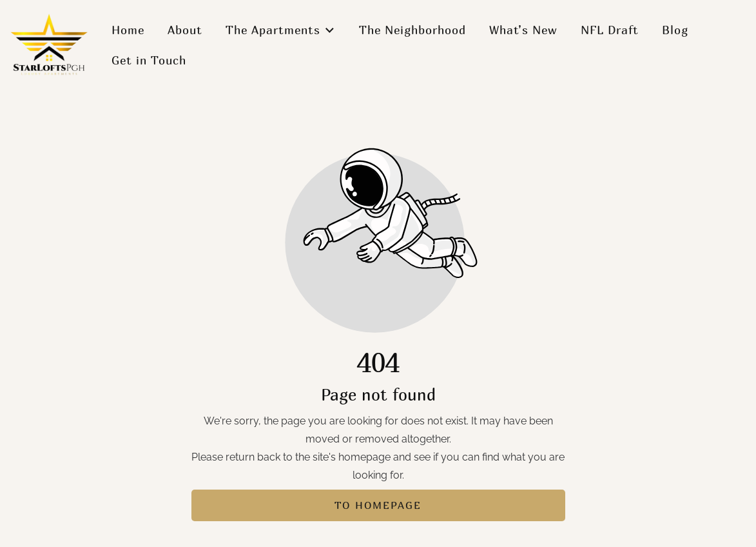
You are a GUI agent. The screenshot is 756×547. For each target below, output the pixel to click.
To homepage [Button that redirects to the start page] (378, 505)
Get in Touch (149, 60)
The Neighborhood (412, 30)
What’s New (523, 30)
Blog (675, 30)
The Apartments (281, 30)
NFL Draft (610, 30)
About (185, 30)
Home (128, 30)
